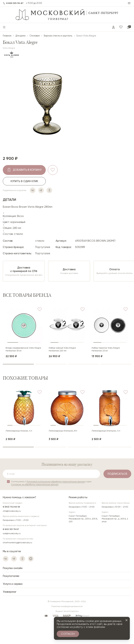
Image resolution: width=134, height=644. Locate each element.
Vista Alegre (9, 48)
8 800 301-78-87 (15, 3)
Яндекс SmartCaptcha (67, 611)
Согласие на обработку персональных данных (35, 484)
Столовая (35, 36)
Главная (7, 36)
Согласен (68, 634)
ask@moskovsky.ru (12, 533)
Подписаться (117, 474)
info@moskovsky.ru (12, 511)
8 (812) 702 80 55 (11, 507)
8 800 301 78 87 (11, 529)
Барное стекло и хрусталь (58, 36)
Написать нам (129, 3)
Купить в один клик (24, 181)
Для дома (21, 36)
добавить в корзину (27, 170)
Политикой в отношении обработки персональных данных (56, 482)
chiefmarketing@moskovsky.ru (17, 543)
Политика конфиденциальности (67, 606)
